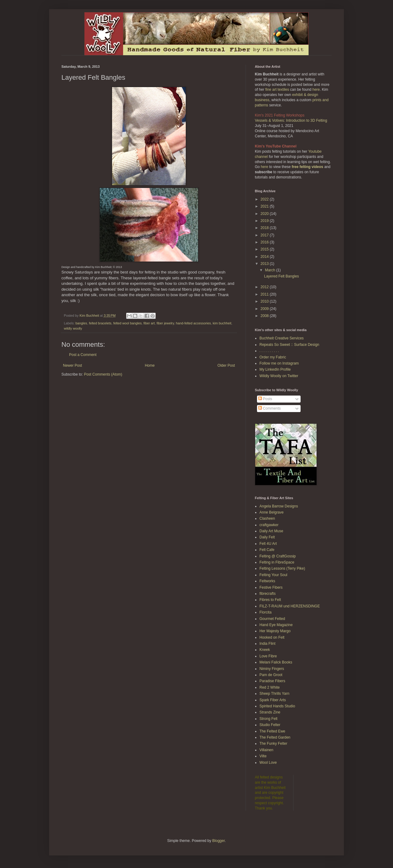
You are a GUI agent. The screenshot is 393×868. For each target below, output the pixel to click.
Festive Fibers (271, 587)
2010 (265, 301)
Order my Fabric (273, 357)
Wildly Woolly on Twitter (279, 376)
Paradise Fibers (272, 681)
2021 (265, 206)
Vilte (263, 756)
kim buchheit (222, 323)
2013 (265, 264)
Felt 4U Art (268, 544)
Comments (269, 408)
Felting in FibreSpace (277, 562)
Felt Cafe (267, 550)
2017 (265, 235)
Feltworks (267, 581)
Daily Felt (267, 537)
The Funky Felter (273, 744)
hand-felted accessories (193, 323)
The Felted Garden (275, 737)
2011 (265, 294)
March (271, 270)
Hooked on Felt (272, 637)
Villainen (266, 750)
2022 (265, 199)
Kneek (265, 650)
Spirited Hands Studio (277, 706)
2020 (265, 214)
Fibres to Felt (270, 600)
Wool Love (268, 763)
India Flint (267, 644)
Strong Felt (268, 719)
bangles (81, 323)
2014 (265, 257)
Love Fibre (268, 656)
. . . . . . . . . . (269, 351)
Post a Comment (83, 355)
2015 (265, 249)
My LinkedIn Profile (275, 369)
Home (150, 365)
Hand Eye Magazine (276, 625)
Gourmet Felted (272, 619)
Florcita (265, 612)
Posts (265, 399)
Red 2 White (270, 687)
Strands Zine (270, 712)
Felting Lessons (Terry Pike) (282, 568)
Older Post (226, 365)
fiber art (149, 323)
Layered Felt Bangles (281, 276)
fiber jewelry (165, 323)
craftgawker (269, 525)
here (316, 90)
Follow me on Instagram (279, 363)
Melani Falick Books (276, 662)
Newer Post (72, 365)
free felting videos (307, 167)
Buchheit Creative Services (282, 338)
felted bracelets (100, 323)
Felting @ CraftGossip (278, 556)
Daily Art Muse (271, 531)
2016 (265, 242)
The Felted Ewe (272, 731)
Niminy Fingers (272, 669)
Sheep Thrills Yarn (274, 694)
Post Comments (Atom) (103, 374)
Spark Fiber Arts (273, 700)
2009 (265, 309)
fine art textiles (277, 90)
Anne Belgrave (272, 512)
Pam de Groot (271, 675)
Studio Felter (270, 725)
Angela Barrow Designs (279, 506)
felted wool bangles (127, 323)
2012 (265, 287)
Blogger (218, 841)
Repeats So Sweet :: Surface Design (289, 345)
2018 (265, 228)
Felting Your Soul (273, 575)
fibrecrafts (268, 594)
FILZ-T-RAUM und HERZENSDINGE (290, 606)
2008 (265, 316)
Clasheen (267, 518)
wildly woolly (73, 328)
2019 (265, 221)
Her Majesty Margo (275, 631)
